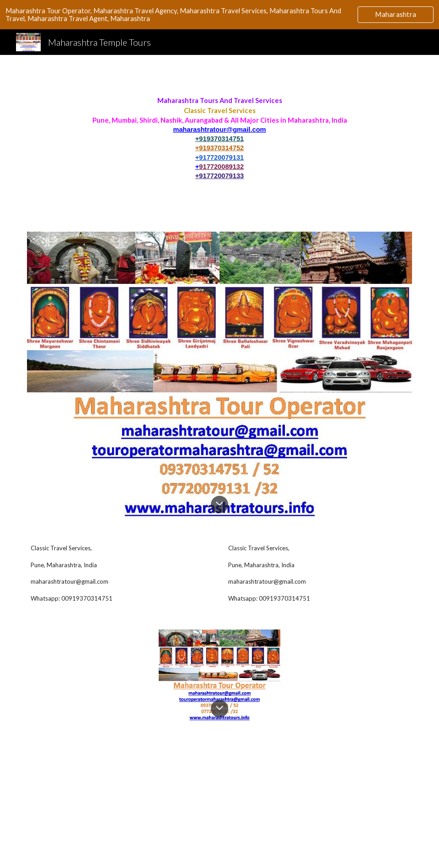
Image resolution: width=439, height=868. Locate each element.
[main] (219, 138)
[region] (219, 15)
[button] (219, 505)
